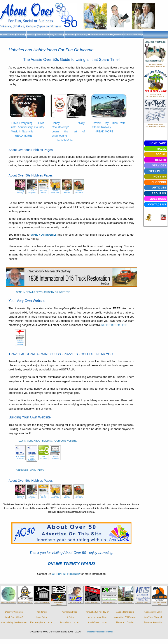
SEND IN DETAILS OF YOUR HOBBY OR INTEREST (43, 292)
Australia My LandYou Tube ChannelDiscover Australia (153, 617)
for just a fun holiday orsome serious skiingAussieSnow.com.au (97, 617)
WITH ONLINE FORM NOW (66, 574)
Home (3, 34)
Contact (128, 34)
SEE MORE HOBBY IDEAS (30, 470)
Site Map (138, 34)
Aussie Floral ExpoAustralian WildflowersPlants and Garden (125, 617)
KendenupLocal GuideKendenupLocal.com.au (42, 617)
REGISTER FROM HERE (114, 325)
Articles (95, 34)
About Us (106, 34)
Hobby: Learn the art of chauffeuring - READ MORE (68, 131)
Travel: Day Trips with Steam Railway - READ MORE (109, 127)
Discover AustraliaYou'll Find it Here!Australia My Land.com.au (14, 617)
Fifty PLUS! (57, 34)
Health (32, 34)
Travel (12, 34)
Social (22, 34)
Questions (118, 34)
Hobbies (71, 34)
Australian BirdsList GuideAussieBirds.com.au (69, 617)
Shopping (84, 34)
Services (43, 34)
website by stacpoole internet (100, 632)
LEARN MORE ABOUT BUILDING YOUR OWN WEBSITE (48, 441)
